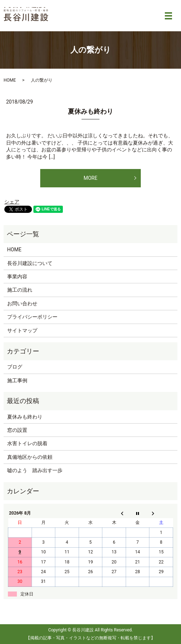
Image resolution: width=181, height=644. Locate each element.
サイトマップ (22, 330)
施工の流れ (20, 290)
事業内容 (17, 277)
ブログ (15, 367)
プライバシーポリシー (32, 317)
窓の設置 (17, 430)
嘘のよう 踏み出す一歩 (35, 470)
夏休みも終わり (90, 111)
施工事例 (17, 380)
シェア (12, 202)
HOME (10, 80)
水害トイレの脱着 (27, 443)
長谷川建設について (30, 263)
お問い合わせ (22, 303)
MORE (90, 178)
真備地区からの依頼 (30, 457)
